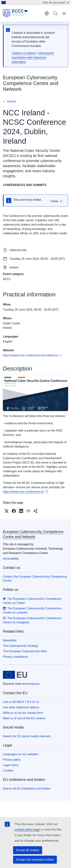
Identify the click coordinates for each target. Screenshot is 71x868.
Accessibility (11, 559)
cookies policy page (27, 830)
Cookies (8, 771)
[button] (7, 511)
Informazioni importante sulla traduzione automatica (33, 57)
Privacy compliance (15, 657)
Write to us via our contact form (23, 713)
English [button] (47, 13)
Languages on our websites (21, 754)
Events (12, 101)
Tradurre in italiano (24, 53)
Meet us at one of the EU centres (24, 718)
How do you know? (56, 2)
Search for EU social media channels (27, 736)
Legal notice (11, 765)
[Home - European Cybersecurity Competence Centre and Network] (22, 13)
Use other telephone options (21, 707)
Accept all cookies (28, 850)
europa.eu (33, 684)
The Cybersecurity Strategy (21, 646)
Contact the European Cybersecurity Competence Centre (35, 579)
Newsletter (10, 640)
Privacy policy (12, 760)
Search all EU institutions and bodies (27, 789)
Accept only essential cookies (35, 860)
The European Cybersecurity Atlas (25, 651)
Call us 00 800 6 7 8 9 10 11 (21, 702)
